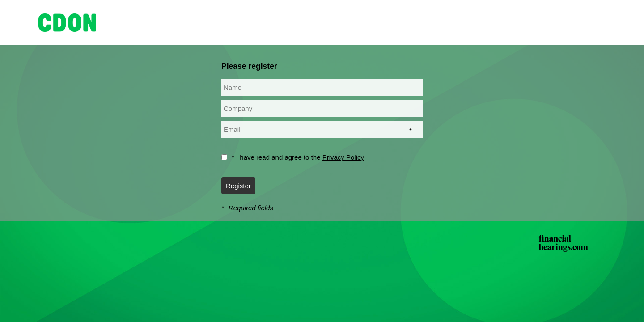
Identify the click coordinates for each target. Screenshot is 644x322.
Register (238, 186)
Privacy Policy (343, 157)
